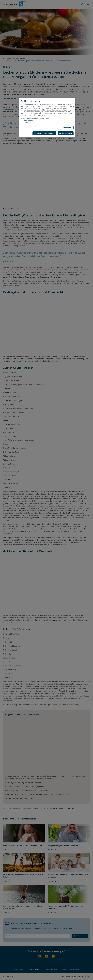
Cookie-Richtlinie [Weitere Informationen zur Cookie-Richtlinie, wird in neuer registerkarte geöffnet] (27, 121)
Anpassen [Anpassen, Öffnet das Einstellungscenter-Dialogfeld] (67, 128)
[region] (47, 117)
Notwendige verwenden (44, 133)
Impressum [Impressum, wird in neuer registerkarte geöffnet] (25, 122)
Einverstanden (66, 133)
